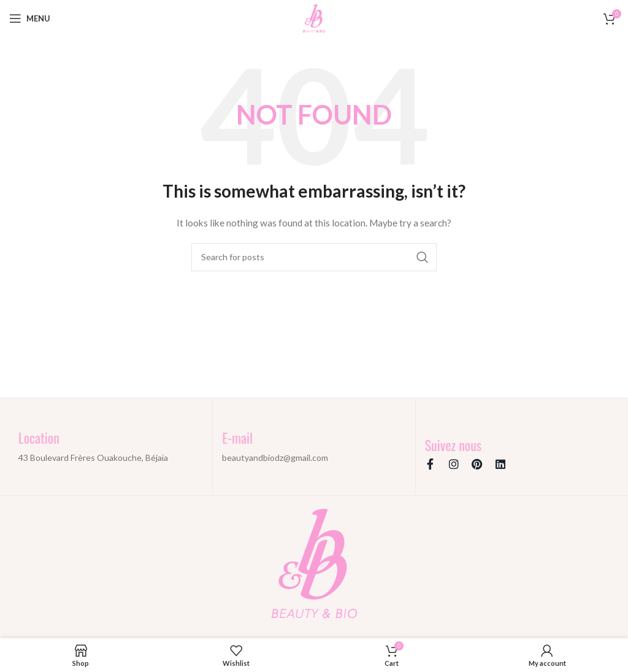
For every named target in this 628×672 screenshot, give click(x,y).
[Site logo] (314, 17)
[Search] (314, 257)
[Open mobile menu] (30, 18)
